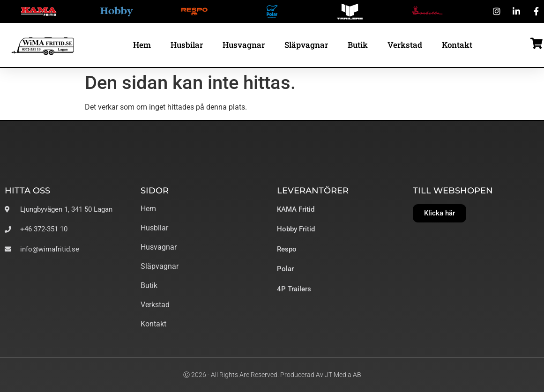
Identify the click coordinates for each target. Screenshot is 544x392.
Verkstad (405, 45)
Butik (358, 45)
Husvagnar (244, 45)
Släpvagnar (306, 45)
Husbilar (187, 45)
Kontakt (457, 45)
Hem (142, 45)
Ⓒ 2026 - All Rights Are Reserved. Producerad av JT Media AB (272, 375)
